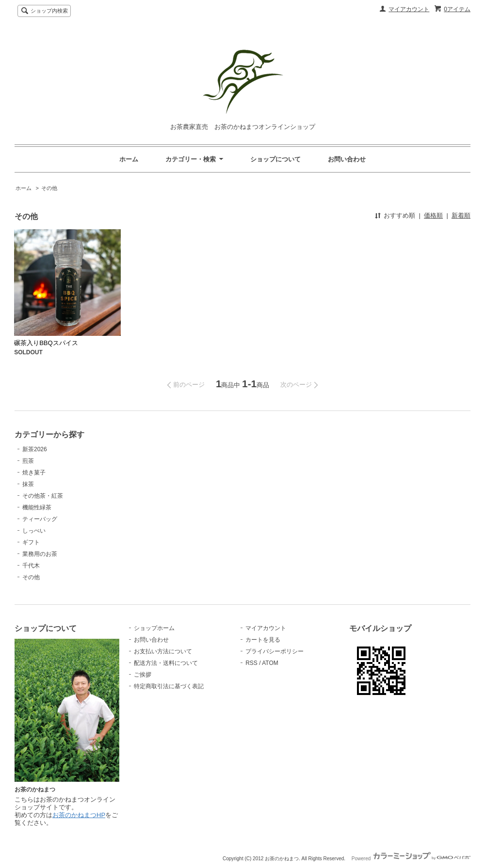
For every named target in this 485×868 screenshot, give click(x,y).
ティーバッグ (40, 519)
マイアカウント (409, 9)
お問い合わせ (347, 159)
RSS (251, 663)
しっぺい (34, 531)
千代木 (31, 566)
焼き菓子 (34, 473)
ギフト (31, 542)
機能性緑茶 (37, 507)
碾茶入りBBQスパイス (46, 343)
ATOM (270, 663)
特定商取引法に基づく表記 (169, 686)
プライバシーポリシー (275, 651)
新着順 (461, 215)
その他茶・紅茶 (43, 496)
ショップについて (275, 159)
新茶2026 (35, 449)
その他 (49, 188)
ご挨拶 (143, 675)
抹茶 (28, 484)
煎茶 (28, 461)
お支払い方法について (163, 651)
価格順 (433, 215)
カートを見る (263, 640)
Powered (411, 859)
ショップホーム (154, 628)
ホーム (129, 159)
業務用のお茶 (40, 554)
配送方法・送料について (166, 663)
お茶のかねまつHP (79, 815)
